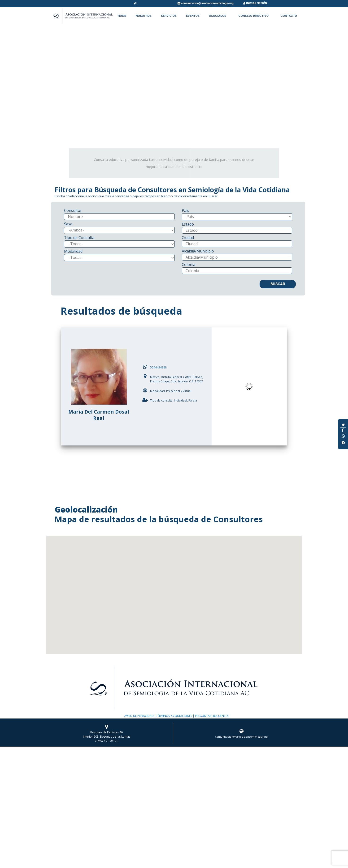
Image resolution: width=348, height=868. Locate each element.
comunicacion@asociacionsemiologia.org (206, 3)
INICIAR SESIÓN (255, 3)
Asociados (218, 16)
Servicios (169, 16)
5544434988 (158, 367)
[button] (174, 590)
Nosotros (144, 16)
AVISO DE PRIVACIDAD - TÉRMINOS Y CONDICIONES (158, 716)
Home (122, 16)
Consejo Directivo (254, 16)
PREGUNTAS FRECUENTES (211, 716)
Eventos (193, 16)
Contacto (289, 16)
